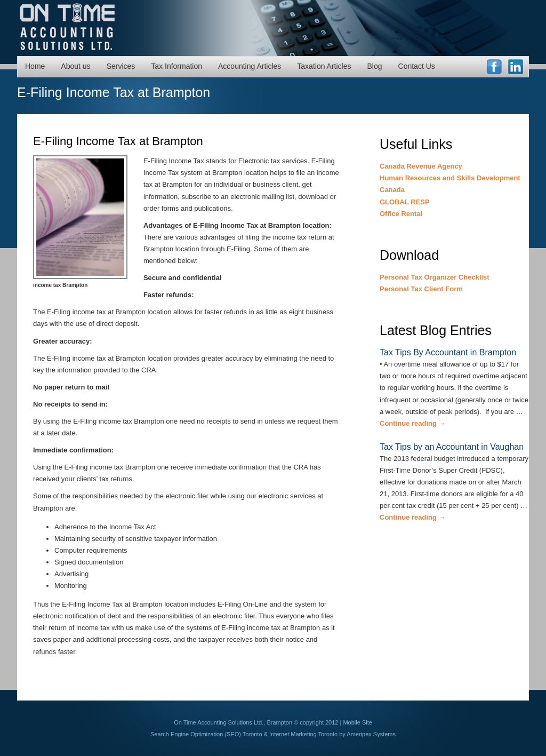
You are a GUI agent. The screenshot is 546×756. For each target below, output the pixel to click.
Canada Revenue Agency (421, 166)
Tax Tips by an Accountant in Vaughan (452, 447)
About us (75, 66)
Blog (375, 66)
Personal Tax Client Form (421, 289)
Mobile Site (357, 722)
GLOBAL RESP (405, 202)
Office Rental (401, 214)
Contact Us (417, 66)
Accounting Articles (250, 66)
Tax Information (176, 66)
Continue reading (413, 423)
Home (35, 66)
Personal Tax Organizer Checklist (435, 277)
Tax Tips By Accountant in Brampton (448, 352)
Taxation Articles (324, 66)
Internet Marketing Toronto (303, 734)
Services (121, 66)
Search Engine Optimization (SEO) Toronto (206, 734)
